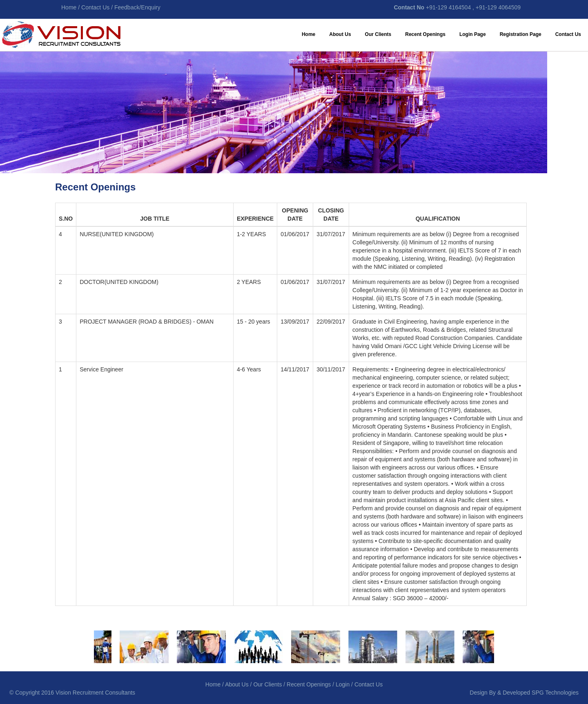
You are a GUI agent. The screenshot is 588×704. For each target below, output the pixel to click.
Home (308, 34)
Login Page (473, 34)
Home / (71, 7)
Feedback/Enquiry (137, 7)
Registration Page (521, 34)
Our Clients (378, 34)
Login (343, 684)
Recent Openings (425, 34)
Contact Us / (97, 7)
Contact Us (568, 34)
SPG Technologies (555, 693)
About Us (340, 34)
